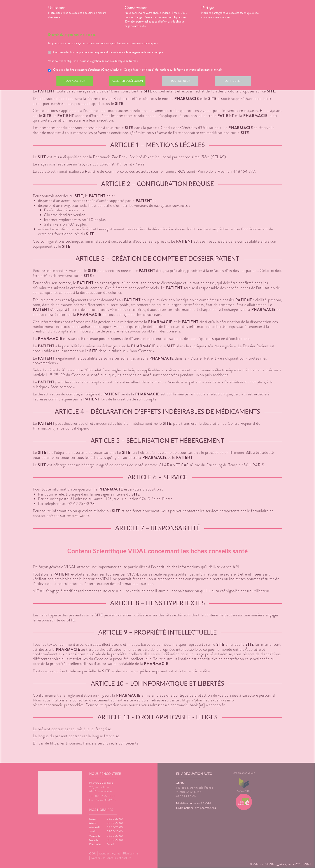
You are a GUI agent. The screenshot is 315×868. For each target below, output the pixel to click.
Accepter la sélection (130, 82)
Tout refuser (185, 82)
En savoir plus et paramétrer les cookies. (72, 35)
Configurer (240, 82)
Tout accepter (75, 82)
